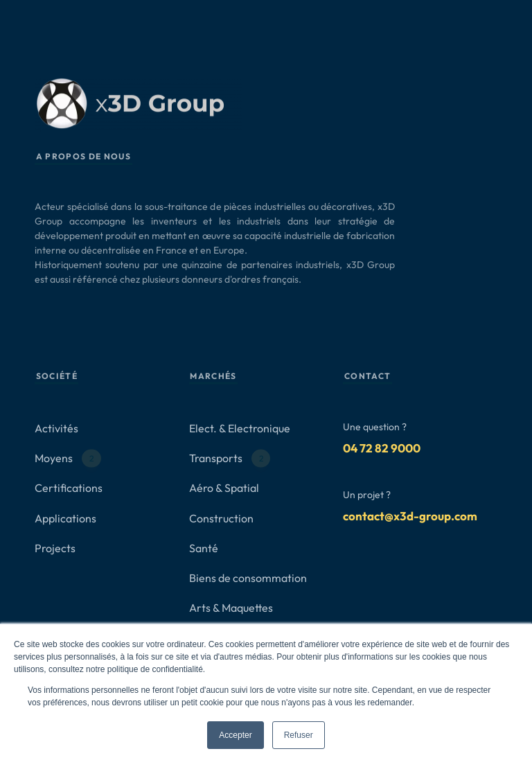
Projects (55, 548)
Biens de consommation (248, 578)
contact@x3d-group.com (410, 516)
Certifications (69, 488)
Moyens (68, 459)
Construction (221, 518)
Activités (56, 428)
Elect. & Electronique (240, 428)
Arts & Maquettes (231, 608)
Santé (204, 548)
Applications (65, 518)
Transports (230, 459)
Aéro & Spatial (224, 488)
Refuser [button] (299, 735)
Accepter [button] (235, 735)
